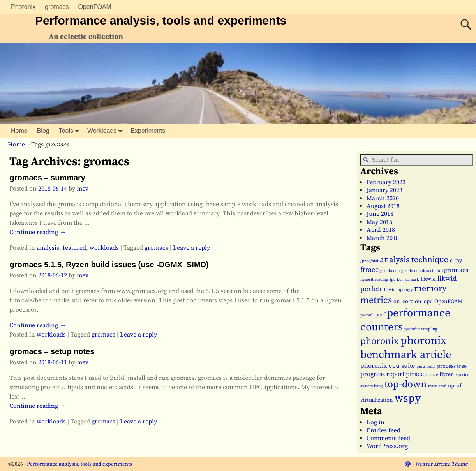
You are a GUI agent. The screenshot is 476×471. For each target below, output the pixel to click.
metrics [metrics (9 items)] (376, 300)
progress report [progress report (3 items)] (382, 374)
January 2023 (384, 190)
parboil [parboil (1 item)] (367, 315)
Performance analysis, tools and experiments (161, 20)
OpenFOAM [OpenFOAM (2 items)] (449, 302)
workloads (104, 248)
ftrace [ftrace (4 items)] (369, 270)
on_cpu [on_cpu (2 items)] (424, 302)
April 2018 (381, 230)
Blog (43, 131)
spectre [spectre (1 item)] (462, 375)
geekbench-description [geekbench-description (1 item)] (422, 271)
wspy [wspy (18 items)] (408, 398)
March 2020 (383, 198)
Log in (376, 422)
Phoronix (23, 7)
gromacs (57, 7)
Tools (71, 131)
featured (74, 248)
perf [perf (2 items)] (380, 315)
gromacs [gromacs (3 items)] (456, 270)
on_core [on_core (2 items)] (403, 302)
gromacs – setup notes (52, 351)
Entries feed (383, 430)
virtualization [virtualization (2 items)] (377, 400)
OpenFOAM (95, 7)
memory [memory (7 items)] (430, 288)
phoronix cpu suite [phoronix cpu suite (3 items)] (388, 366)
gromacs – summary (47, 178)
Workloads (107, 131)
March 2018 (383, 238)
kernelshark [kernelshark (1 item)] (408, 280)
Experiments (148, 131)
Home (19, 131)
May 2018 (379, 222)
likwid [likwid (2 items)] (428, 279)
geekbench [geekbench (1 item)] (390, 271)
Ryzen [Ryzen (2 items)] (447, 374)
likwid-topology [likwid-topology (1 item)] (398, 290)
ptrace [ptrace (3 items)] (415, 374)
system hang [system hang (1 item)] (372, 386)
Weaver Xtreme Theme (441, 464)
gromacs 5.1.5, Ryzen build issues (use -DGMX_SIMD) (109, 265)
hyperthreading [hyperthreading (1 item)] (374, 280)
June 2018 (380, 214)
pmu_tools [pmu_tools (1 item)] (426, 367)
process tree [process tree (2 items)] (452, 366)
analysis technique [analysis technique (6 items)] (414, 260)
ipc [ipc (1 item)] (393, 280)
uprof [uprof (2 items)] (455, 386)
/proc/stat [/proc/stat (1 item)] (369, 261)
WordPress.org (387, 446)
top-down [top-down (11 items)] (405, 385)
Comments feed (388, 438)
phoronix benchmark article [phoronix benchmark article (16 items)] (406, 348)
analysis (48, 248)
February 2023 (386, 182)
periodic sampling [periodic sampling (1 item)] (421, 329)
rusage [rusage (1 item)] (432, 375)
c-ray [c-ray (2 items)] (456, 261)
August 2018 (383, 206)
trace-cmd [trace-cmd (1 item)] (437, 386)
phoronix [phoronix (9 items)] (380, 341)
